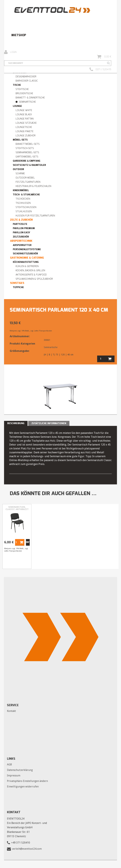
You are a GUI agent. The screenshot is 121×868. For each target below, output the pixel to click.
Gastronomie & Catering (27, 258)
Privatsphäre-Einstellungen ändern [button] (27, 781)
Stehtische (22, 89)
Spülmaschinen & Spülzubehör (34, 279)
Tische (17, 85)
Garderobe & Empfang (27, 161)
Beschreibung (16, 423)
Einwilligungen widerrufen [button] (23, 787)
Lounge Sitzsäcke (26, 123)
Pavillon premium (24, 228)
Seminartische (27, 102)
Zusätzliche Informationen (49, 423)
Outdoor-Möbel (25, 178)
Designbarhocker (26, 77)
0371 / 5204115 (100, 70)
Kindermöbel (21, 190)
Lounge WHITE (24, 110)
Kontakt (11, 711)
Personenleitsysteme (27, 249)
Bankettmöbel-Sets (28, 144)
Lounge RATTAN (25, 119)
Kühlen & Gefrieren (27, 266)
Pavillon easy (21, 233)
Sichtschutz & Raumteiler (29, 165)
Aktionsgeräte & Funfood (31, 275)
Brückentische (24, 93)
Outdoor (18, 169)
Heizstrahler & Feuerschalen (33, 186)
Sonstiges (17, 283)
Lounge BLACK (24, 115)
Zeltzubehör (21, 237)
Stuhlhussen (24, 211)
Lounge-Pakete (24, 131)
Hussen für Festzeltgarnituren (35, 216)
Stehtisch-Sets (25, 148)
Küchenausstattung (26, 262)
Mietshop (19, 35)
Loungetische (24, 127)
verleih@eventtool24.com (27, 849)
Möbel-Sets (20, 140)
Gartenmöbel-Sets (27, 157)
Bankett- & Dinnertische (30, 98)
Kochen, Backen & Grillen (30, 271)
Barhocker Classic (27, 81)
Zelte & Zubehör (21, 220)
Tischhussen (23, 203)
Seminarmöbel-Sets (27, 152)
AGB (9, 764)
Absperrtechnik (21, 241)
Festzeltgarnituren (28, 182)
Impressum (14, 776)
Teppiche (18, 287)
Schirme (20, 174)
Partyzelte (20, 224)
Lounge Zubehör (26, 136)
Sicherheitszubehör (25, 254)
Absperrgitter (22, 245)
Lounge (17, 106)
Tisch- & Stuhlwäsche (26, 195)
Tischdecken (23, 199)
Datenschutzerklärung (20, 770)
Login (10, 52)
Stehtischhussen (26, 207)
